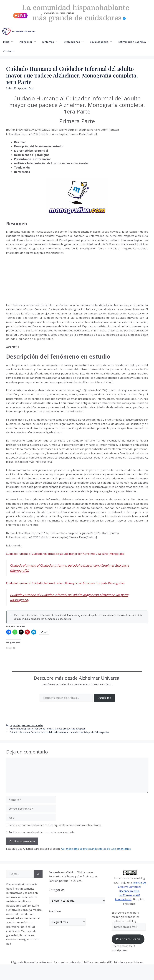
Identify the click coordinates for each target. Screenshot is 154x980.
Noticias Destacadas (32, 725)
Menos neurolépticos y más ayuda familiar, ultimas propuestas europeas (48, 729)
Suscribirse (104, 698)
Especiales (15, 725)
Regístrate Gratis (128, 939)
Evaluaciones (75, 42)
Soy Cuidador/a (103, 42)
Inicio (10, 42)
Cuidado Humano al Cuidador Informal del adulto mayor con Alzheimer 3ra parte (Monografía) (65, 583)
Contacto (9, 51)
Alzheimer (29, 42)
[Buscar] (38, 874)
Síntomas (52, 42)
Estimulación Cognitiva (136, 42)
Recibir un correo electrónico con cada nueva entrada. (42, 832)
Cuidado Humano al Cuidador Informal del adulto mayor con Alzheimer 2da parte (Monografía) (66, 554)
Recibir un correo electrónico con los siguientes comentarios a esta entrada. (55, 825)
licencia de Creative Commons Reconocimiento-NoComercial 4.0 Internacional (130, 891)
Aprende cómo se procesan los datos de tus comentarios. (96, 849)
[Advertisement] (30, 278)
